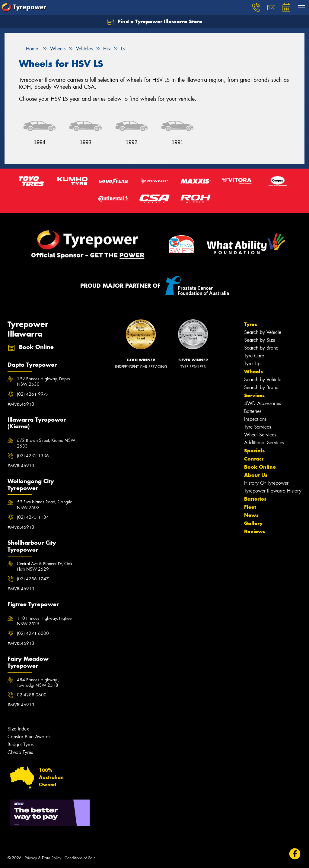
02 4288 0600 (32, 695)
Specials (254, 451)
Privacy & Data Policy (43, 858)
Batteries (253, 411)
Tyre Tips (253, 364)
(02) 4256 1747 (33, 579)
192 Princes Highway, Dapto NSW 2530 (43, 382)
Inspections (255, 419)
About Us (256, 475)
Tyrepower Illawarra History (273, 491)
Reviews (255, 531)
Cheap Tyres (20, 752)
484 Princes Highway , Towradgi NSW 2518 (38, 683)
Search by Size (260, 340)
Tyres (251, 324)
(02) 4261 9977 (33, 394)
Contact (254, 459)
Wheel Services (260, 435)
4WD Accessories (263, 403)
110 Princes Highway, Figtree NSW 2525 (44, 621)
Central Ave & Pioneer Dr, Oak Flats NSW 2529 (45, 566)
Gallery (253, 523)
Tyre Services (258, 427)
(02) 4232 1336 (33, 456)
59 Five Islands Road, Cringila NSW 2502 (45, 505)
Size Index (18, 729)
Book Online (260, 467)
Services (254, 395)
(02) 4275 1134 (33, 517)
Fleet (250, 507)
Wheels (253, 372)
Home (29, 49)
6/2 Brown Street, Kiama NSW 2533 (46, 443)
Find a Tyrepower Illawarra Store (154, 22)
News (251, 515)
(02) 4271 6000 (33, 633)
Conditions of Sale (80, 858)
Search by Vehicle (263, 332)
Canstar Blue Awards (29, 737)
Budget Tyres (21, 744)
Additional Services (264, 443)
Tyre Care (254, 356)
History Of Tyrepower (266, 483)
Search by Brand (261, 348)
